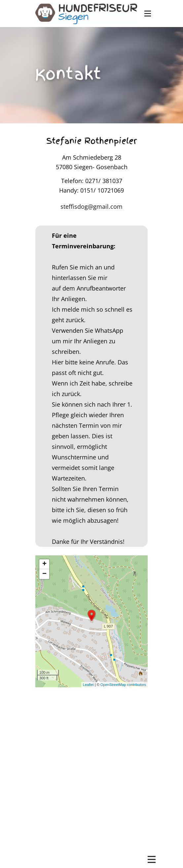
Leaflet (88, 685)
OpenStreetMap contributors (123, 685)
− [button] (44, 574)
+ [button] (44, 564)
